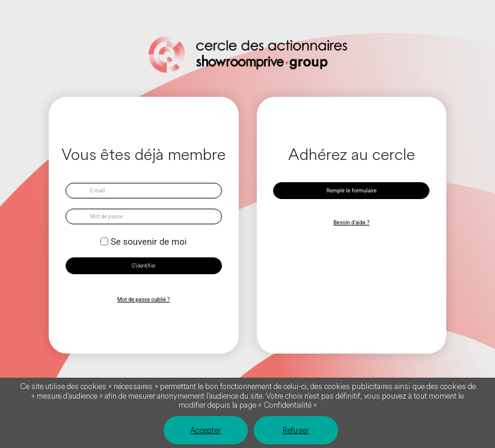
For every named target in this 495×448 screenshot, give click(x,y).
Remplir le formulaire (352, 191)
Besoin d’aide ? (352, 222)
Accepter (205, 431)
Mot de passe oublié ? (143, 299)
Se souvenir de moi (149, 242)
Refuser (296, 431)
